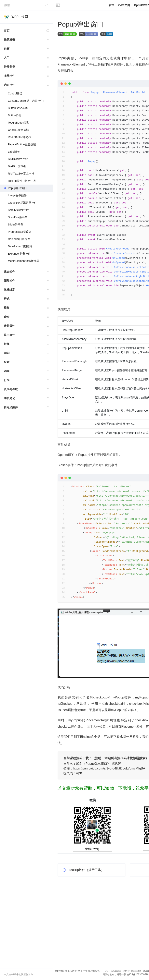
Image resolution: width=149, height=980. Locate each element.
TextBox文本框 (17, 166)
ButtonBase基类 (18, 108)
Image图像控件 (17, 195)
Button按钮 (15, 115)
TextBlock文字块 (18, 159)
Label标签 (14, 152)
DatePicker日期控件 (20, 246)
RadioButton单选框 (20, 137)
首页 (28, 31)
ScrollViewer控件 (18, 210)
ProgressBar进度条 (20, 232)
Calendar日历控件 (19, 239)
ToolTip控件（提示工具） (23, 181)
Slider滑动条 (16, 224)
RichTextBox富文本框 (21, 174)
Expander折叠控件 (19, 254)
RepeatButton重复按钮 (22, 144)
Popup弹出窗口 (17, 188)
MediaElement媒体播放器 (24, 261)
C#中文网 (124, 5)
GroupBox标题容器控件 (22, 203)
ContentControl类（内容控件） (27, 101)
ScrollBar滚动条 (18, 217)
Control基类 (15, 93)
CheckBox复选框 (18, 130)
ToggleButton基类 (19, 123)
